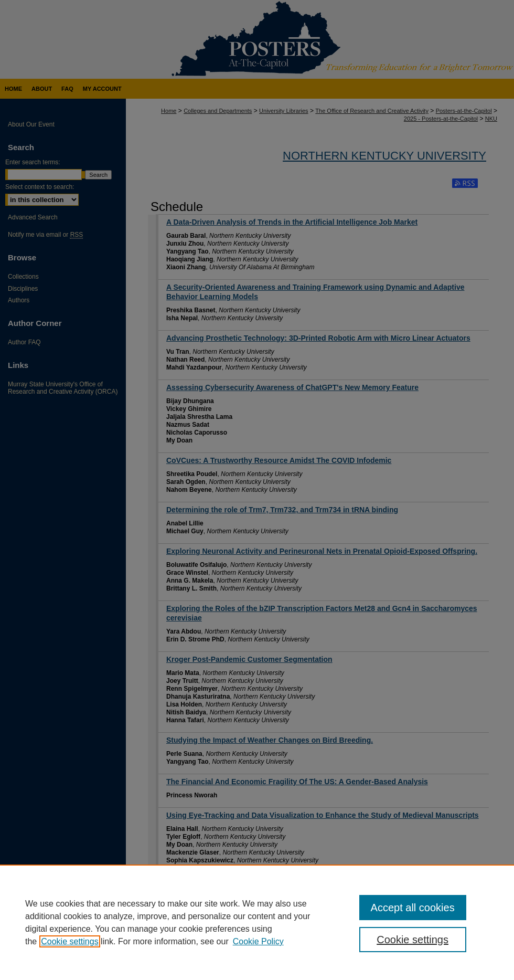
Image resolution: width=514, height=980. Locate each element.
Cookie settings (69, 941)
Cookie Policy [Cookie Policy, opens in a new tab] (258, 941)
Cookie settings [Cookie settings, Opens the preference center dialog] (413, 940)
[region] (257, 922)
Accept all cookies (413, 908)
